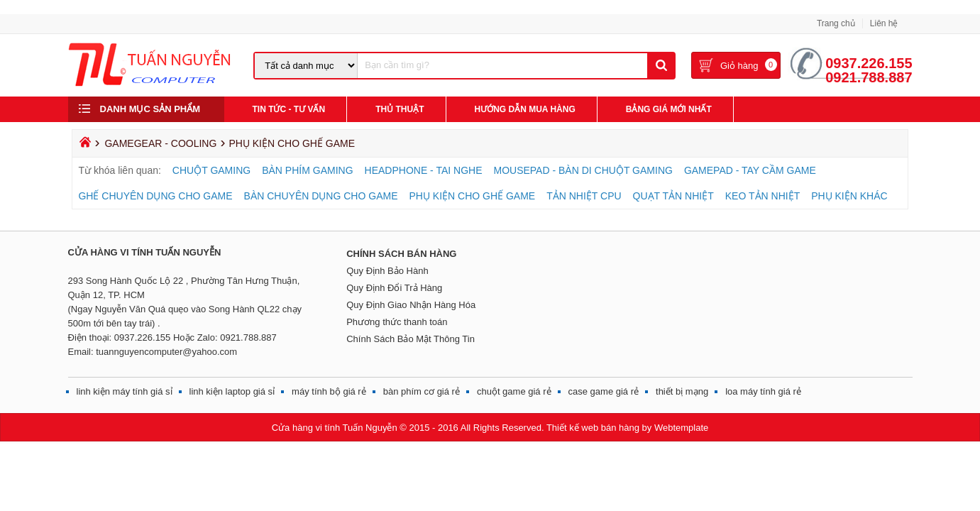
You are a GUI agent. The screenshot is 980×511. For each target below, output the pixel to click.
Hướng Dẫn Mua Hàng (525, 109)
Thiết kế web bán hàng (593, 428)
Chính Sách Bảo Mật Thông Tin (411, 339)
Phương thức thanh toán (397, 322)
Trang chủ (836, 23)
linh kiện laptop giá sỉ (232, 391)
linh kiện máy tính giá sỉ (125, 391)
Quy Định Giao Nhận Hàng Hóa (411, 305)
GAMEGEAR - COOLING (160, 143)
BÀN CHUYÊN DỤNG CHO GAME (321, 196)
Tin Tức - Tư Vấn (289, 109)
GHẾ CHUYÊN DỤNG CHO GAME (155, 196)
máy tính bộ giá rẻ (329, 391)
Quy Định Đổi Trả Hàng (394, 288)
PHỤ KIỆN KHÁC (849, 196)
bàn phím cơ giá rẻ (422, 391)
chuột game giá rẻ (514, 391)
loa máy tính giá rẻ (763, 391)
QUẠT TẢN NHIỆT (673, 196)
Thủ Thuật (400, 109)
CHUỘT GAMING (211, 170)
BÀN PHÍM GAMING (307, 170)
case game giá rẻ (604, 391)
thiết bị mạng (682, 391)
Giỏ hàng (739, 67)
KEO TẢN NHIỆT (762, 196)
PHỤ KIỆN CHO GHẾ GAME (473, 196)
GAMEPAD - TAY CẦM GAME (750, 170)
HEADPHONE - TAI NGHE (424, 170)
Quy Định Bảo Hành (387, 271)
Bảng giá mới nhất (669, 109)
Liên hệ (884, 23)
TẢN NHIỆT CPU (584, 196)
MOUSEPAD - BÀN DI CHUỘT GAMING (583, 170)
